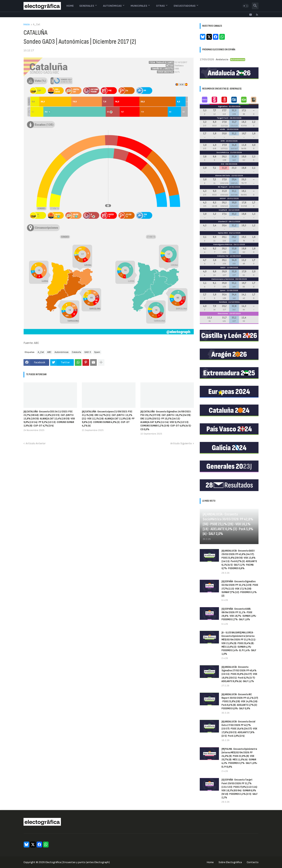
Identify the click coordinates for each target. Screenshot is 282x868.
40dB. (223, 129)
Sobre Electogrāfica (230, 862)
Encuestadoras (185, 6)
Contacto (253, 862)
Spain (97, 352)
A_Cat (37, 25)
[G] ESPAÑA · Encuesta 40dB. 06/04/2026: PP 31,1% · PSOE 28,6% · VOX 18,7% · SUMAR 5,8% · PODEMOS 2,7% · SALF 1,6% (239, 614)
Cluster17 (223, 222)
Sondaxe (223, 302)
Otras (160, 6)
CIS (222, 164)
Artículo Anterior (36, 443)
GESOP (223, 198)
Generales (87, 6)
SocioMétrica (223, 152)
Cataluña (76, 352)
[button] (246, 6)
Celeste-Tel (223, 256)
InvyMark (223, 210)
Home (70, 6)
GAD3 (223, 268)
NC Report (223, 187)
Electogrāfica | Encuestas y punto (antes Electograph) (78, 862)
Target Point (223, 118)
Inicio (27, 25)
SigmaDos (223, 106)
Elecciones (223, 314)
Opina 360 (223, 233)
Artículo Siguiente (181, 443)
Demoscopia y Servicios (223, 279)
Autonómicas (112, 6)
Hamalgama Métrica (223, 244)
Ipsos (223, 290)
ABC (49, 352)
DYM (223, 141)
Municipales (139, 6)
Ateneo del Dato (223, 176)
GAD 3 (88, 352)
